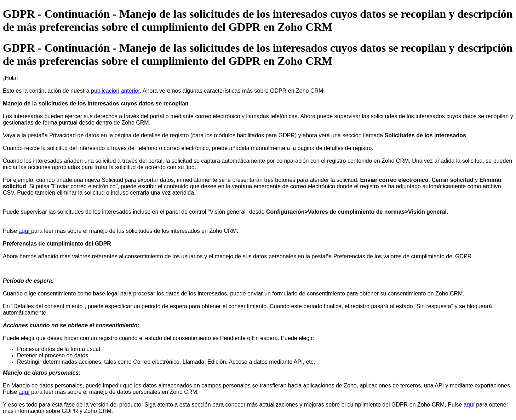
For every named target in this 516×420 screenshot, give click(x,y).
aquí (25, 231)
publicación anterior (115, 91)
